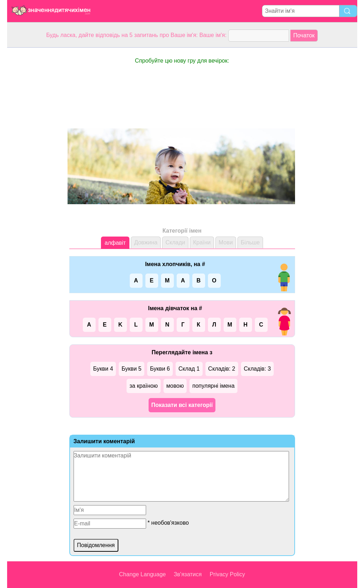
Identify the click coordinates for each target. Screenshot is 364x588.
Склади (175, 242)
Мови (226, 242)
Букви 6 (160, 369)
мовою (175, 386)
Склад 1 (189, 369)
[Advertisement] (36, 154)
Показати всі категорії (182, 405)
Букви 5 (132, 369)
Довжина (146, 242)
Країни (202, 242)
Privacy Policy (227, 574)
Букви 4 (103, 369)
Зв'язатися (188, 574)
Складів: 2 (222, 369)
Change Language (143, 574)
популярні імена (213, 386)
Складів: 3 (257, 369)
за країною (144, 386)
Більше (250, 242)
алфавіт (115, 243)
